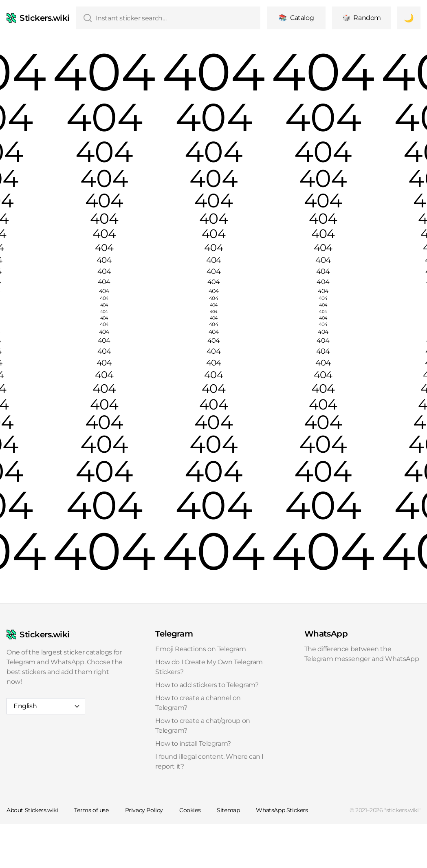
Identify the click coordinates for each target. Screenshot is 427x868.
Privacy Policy (144, 810)
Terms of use (91, 810)
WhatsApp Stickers (282, 810)
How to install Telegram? (193, 744)
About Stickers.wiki (32, 810)
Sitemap (228, 810)
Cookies (190, 810)
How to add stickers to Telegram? (207, 685)
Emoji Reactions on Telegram (200, 649)
